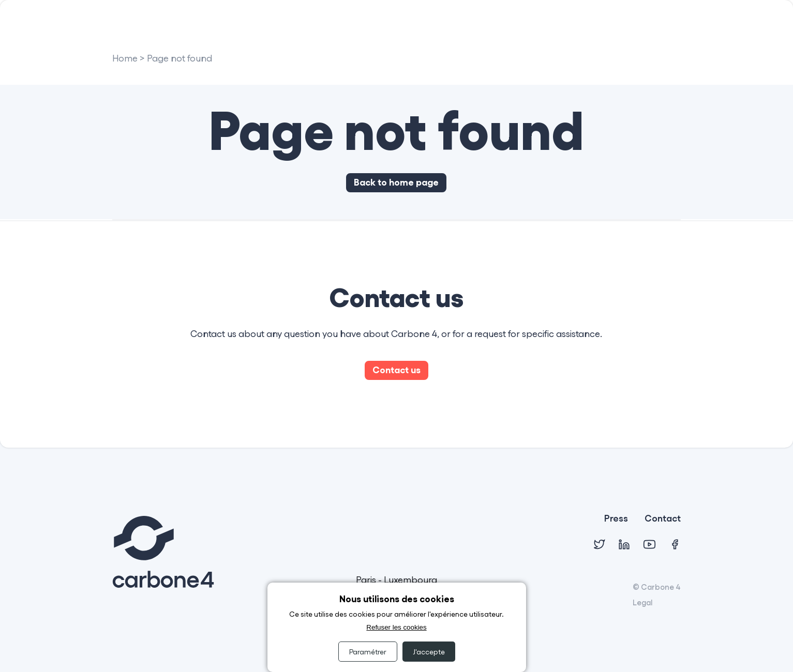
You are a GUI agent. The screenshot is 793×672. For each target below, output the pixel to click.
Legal (642, 602)
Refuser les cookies (396, 627)
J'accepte (429, 652)
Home (125, 59)
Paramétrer (368, 652)
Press (616, 519)
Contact (663, 519)
